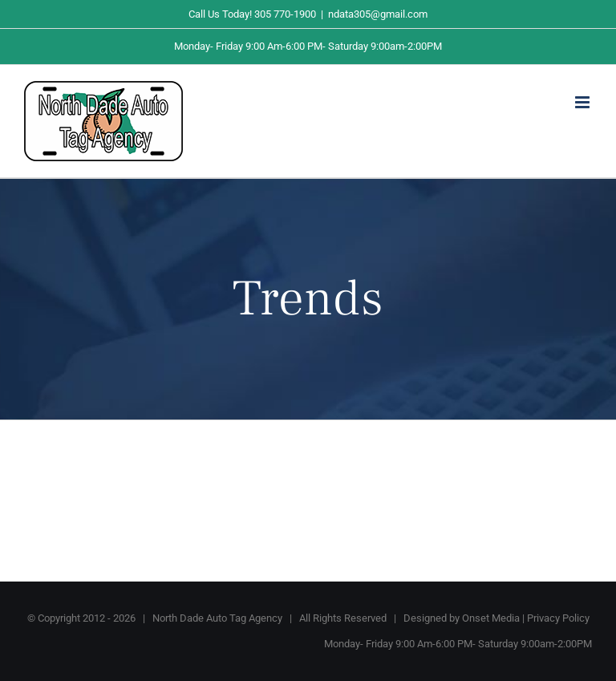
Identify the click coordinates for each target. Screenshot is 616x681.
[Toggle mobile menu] (584, 102)
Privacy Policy (558, 618)
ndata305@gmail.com (378, 14)
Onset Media (491, 618)
